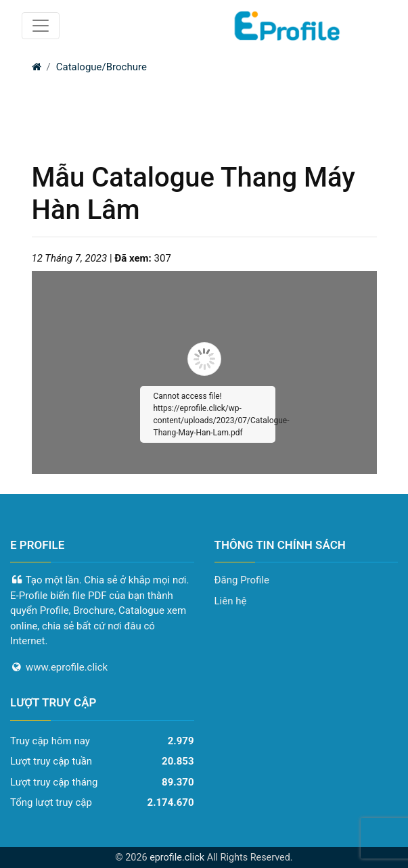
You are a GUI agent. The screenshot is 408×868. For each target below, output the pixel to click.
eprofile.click (177, 858)
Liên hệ (231, 601)
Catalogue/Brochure (101, 67)
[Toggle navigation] (41, 26)
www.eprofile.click (67, 667)
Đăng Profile (242, 580)
